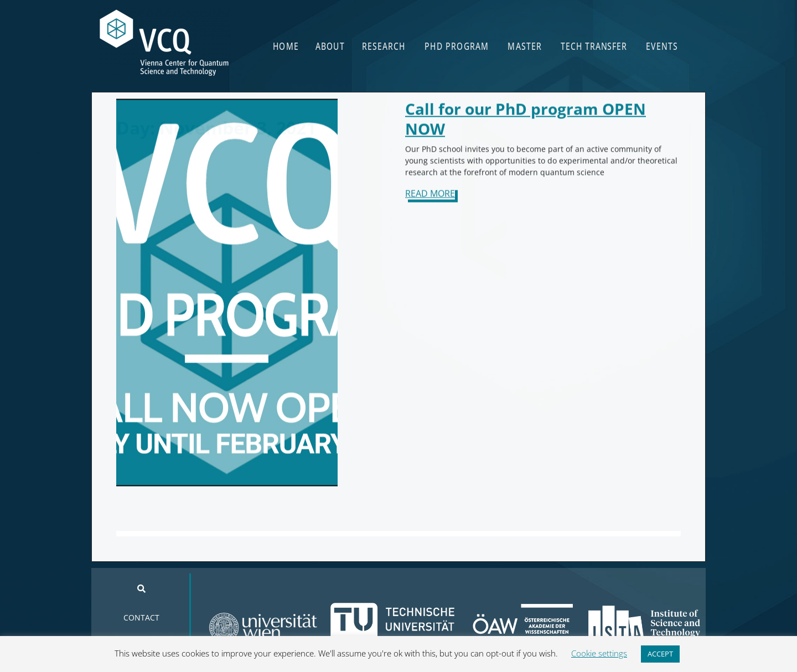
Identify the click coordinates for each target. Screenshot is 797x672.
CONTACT (141, 617)
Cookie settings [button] (599, 653)
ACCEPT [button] (660, 654)
